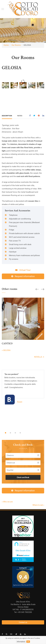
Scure (20, 402)
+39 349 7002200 (25, 612)
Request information (23, 276)
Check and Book (23, 477)
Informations (21, 642)
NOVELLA (39, 357)
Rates (20, 116)
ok (28, 642)
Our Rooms (16, 45)
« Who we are (7, 502)
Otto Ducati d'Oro (23, 602)
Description (7, 116)
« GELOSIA (6, 350)
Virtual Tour (23, 270)
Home (6, 45)
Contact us (23, 622)
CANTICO (7, 344)
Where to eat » (38, 505)
